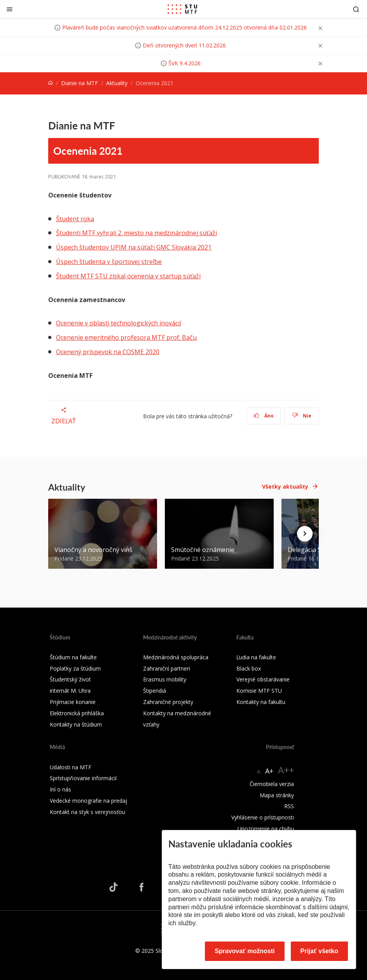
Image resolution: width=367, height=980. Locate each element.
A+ (269, 771)
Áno (264, 416)
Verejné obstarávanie (263, 679)
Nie (302, 416)
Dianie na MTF (80, 83)
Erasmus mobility (165, 679)
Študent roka (75, 219)
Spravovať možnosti (245, 951)
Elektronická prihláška (77, 713)
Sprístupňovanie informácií (83, 778)
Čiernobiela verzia (272, 784)
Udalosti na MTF (71, 767)
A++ (286, 770)
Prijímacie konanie (73, 702)
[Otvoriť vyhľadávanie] (356, 9)
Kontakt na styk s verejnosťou (87, 812)
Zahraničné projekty (168, 702)
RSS (289, 806)
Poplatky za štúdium (75, 668)
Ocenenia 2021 (88, 150)
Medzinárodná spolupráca (176, 657)
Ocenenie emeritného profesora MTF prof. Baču (126, 337)
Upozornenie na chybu (266, 829)
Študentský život (70, 679)
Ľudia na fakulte (256, 657)
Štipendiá (155, 691)
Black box (249, 668)
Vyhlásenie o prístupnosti (263, 817)
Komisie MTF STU (259, 691)
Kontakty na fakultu (261, 702)
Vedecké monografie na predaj (88, 801)
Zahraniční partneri (167, 668)
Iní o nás (60, 789)
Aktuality (117, 83)
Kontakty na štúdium (76, 724)
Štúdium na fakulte (73, 657)
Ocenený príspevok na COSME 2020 (108, 352)
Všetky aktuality (285, 487)
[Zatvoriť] (10, 9)
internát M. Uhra (70, 691)
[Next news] (305, 534)
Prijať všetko (320, 951)
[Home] (51, 83)
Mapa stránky (277, 795)
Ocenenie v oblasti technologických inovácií (119, 323)
